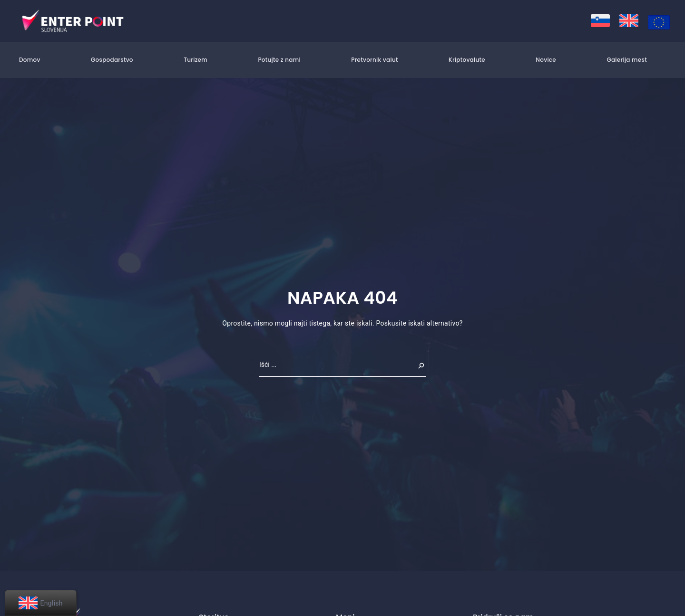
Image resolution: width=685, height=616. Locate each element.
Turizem (196, 60)
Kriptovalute (467, 60)
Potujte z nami (279, 60)
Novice (546, 60)
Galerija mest (627, 60)
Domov (30, 60)
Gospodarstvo (112, 60)
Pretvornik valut (374, 60)
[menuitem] (600, 21)
